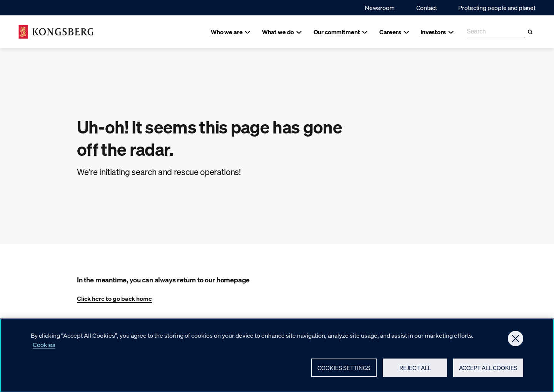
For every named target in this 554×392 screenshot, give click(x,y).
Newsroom (380, 8)
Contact (427, 8)
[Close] (516, 342)
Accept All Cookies (488, 371)
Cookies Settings (344, 371)
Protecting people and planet (497, 8)
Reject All (415, 371)
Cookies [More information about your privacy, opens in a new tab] (44, 348)
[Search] (530, 32)
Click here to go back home (114, 298)
